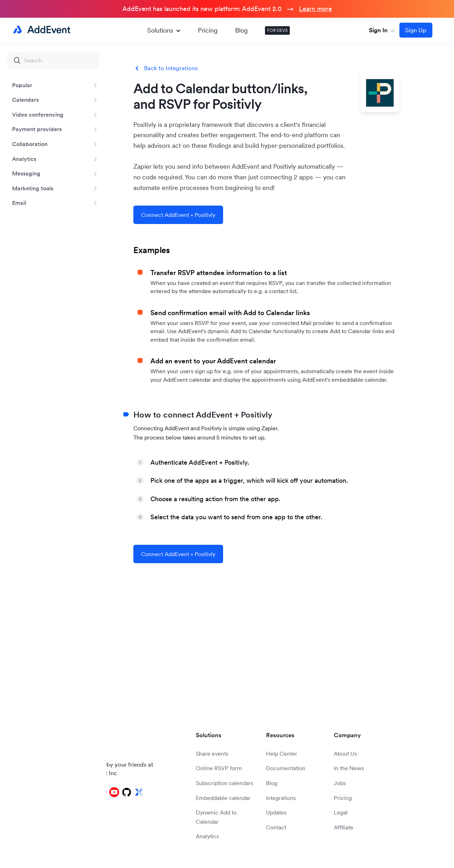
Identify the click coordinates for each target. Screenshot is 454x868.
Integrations (281, 798)
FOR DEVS (277, 30)
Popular (22, 85)
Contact (276, 827)
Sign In (378, 30)
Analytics (24, 159)
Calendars (25, 100)
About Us (345, 754)
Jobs (340, 783)
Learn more (315, 9)
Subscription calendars (225, 783)
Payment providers (37, 129)
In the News (349, 768)
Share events (212, 754)
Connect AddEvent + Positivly (178, 215)
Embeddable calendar (223, 798)
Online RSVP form (219, 768)
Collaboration (30, 144)
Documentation (286, 768)
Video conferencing (38, 114)
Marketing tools (33, 188)
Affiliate (344, 827)
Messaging (26, 173)
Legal (341, 812)
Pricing (208, 30)
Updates (276, 812)
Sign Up (416, 30)
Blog (241, 30)
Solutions (164, 30)
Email (19, 203)
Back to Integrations (171, 68)
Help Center (282, 754)
